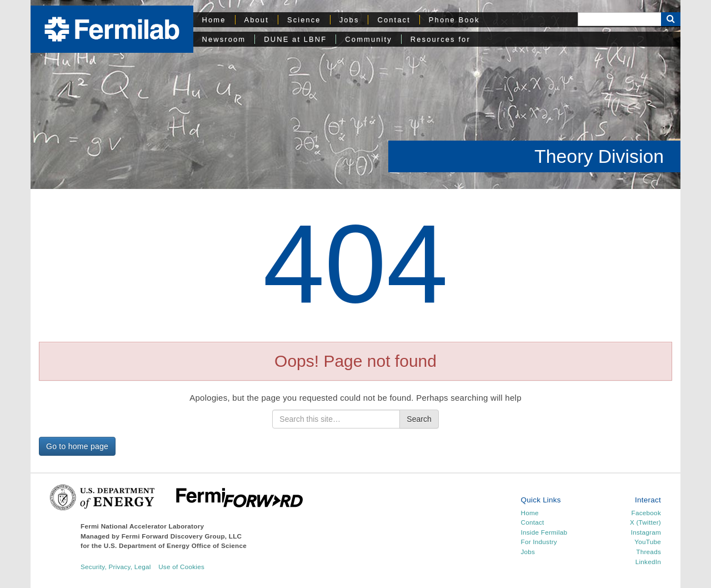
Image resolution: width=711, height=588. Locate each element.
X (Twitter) (645, 522)
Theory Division (599, 156)
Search (419, 419)
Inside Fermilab (544, 532)
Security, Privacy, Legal (116, 567)
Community (368, 39)
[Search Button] (671, 19)
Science (304, 20)
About (257, 20)
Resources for (440, 39)
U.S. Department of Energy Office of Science (175, 545)
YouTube (648, 542)
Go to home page (77, 446)
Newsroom (224, 39)
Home (214, 20)
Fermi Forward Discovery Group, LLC (182, 536)
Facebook (646, 513)
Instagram (646, 532)
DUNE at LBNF (295, 39)
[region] (355, 94)
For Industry (539, 542)
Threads (649, 552)
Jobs (349, 20)
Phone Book (454, 20)
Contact (394, 20)
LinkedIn (648, 562)
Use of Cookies (181, 567)
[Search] (619, 19)
